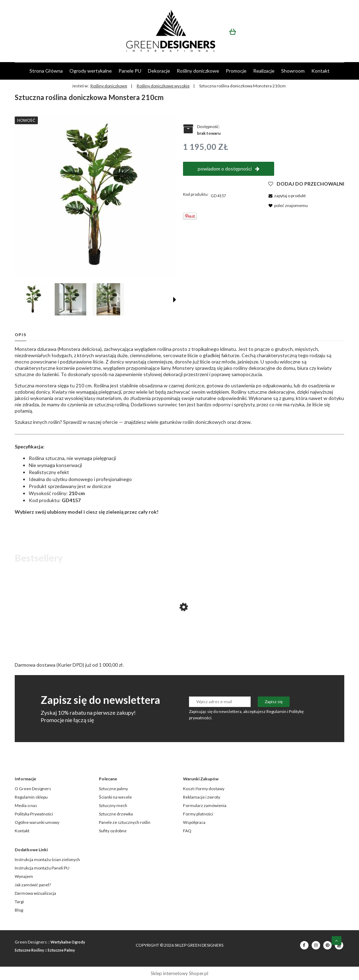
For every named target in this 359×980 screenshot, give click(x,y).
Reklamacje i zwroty (202, 797)
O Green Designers (33, 789)
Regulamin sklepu (31, 797)
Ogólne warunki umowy (37, 822)
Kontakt (22, 831)
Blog (19, 910)
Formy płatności (198, 814)
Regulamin (276, 711)
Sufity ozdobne (113, 831)
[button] (175, 300)
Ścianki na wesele (115, 797)
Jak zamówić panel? (33, 885)
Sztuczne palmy (113, 789)
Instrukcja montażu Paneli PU (42, 868)
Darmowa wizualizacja (35, 893)
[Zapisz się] (274, 702)
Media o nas (26, 805)
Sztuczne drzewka (116, 814)
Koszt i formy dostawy (204, 789)
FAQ (187, 831)
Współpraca (194, 822)
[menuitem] (46, 71)
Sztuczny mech (113, 805)
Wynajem (24, 876)
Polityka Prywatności (34, 814)
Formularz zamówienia (205, 805)
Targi (19, 902)
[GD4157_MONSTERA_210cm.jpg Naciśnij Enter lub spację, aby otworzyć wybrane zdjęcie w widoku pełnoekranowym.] (95, 197)
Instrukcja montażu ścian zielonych (47, 859)
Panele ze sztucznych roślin (125, 822)
